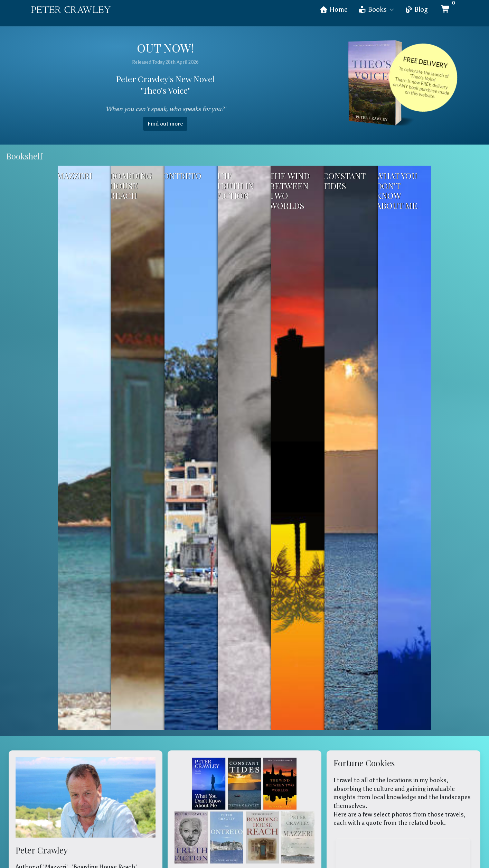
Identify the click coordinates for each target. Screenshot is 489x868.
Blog (416, 10)
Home (334, 10)
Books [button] (376, 10)
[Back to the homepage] (71, 10)
